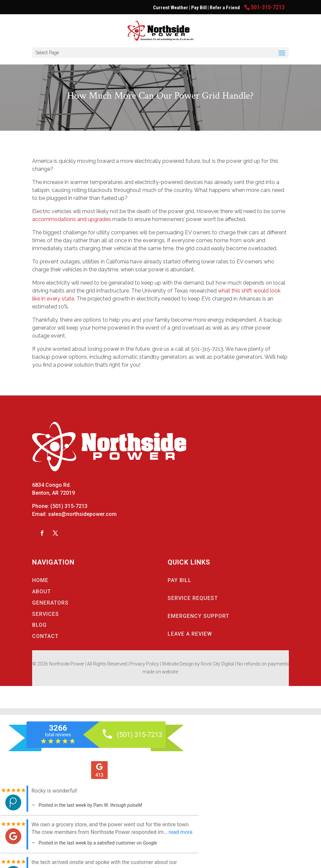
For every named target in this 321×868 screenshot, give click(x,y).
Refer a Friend (225, 8)
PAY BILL (180, 580)
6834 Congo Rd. (52, 485)
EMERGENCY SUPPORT (198, 616)
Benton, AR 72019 (53, 493)
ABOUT (42, 592)
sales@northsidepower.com (82, 514)
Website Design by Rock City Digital (198, 664)
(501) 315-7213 (69, 506)
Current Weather (171, 8)
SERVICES (46, 614)
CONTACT (45, 636)
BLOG (39, 625)
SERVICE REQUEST (193, 598)
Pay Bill (199, 8)
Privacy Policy (144, 664)
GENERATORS (50, 603)
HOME (40, 580)
